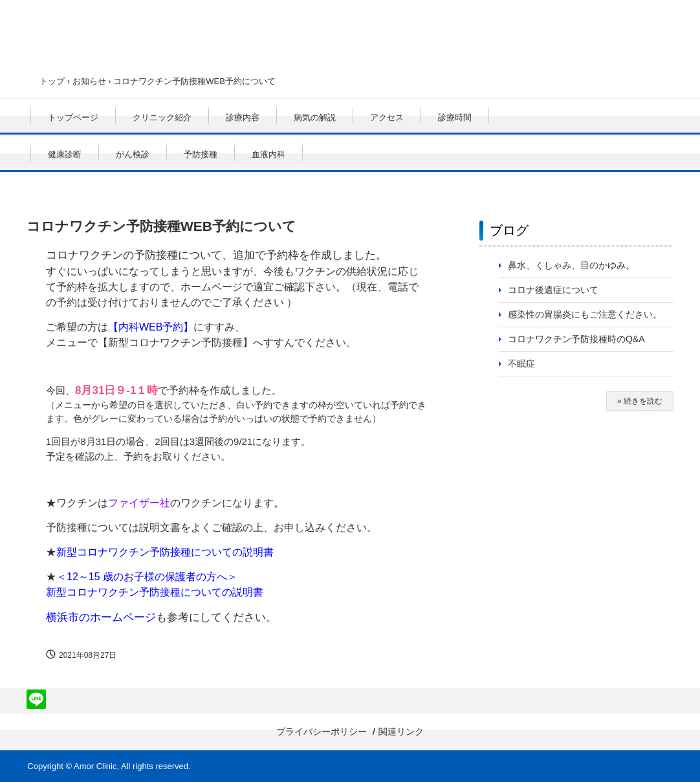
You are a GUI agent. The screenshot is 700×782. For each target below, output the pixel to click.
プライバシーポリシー (322, 732)
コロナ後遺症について (553, 290)
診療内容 (243, 117)
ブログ (509, 230)
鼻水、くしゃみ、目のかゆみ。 (571, 265)
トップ (52, 81)
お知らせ (89, 81)
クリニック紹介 (162, 117)
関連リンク (401, 732)
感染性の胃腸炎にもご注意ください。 (585, 314)
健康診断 (65, 154)
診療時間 (455, 117)
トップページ (73, 117)
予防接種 (201, 154)
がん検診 (133, 154)
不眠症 (521, 364)
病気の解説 (315, 117)
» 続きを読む (640, 401)
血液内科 (268, 154)
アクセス (387, 117)
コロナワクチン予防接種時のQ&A (576, 339)
